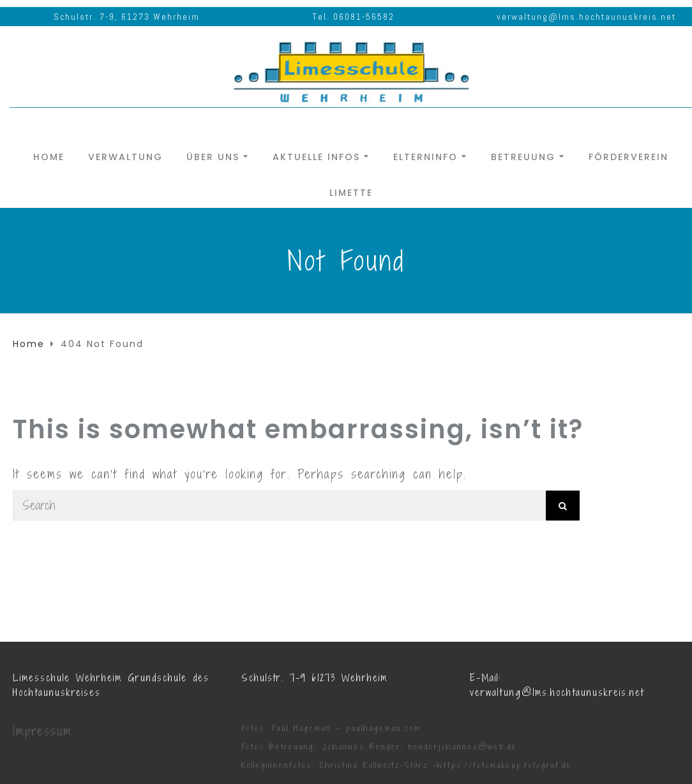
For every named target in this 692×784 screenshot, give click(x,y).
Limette (351, 192)
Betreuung (523, 156)
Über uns (213, 156)
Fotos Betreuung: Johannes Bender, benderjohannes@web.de (379, 747)
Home (49, 156)
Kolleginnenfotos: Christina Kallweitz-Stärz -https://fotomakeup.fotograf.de (407, 765)
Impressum (42, 731)
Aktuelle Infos (316, 156)
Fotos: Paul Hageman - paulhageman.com (331, 728)
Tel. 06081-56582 (353, 17)
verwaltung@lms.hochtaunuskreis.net (586, 17)
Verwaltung (125, 156)
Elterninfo (425, 156)
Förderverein (628, 156)
